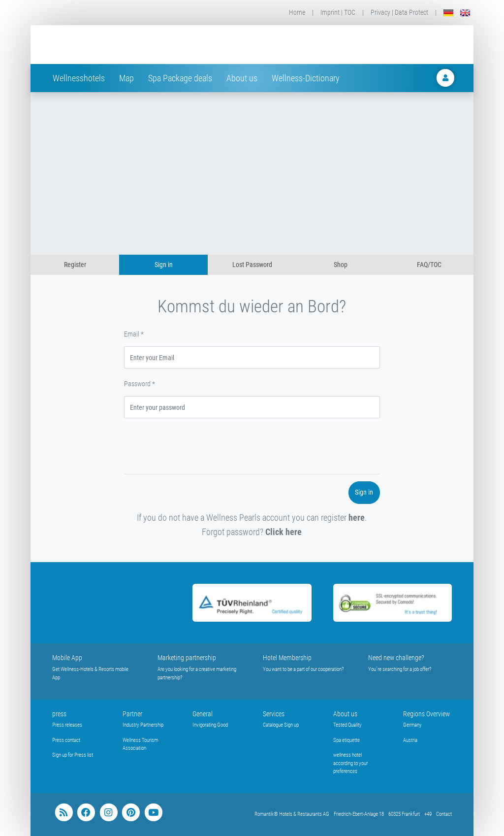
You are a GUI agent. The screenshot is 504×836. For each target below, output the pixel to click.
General (203, 714)
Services (274, 714)
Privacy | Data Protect (399, 12)
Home (297, 12)
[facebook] (86, 813)
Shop (341, 265)
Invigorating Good (210, 725)
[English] (465, 13)
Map (126, 78)
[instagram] (109, 813)
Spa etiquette (346, 740)
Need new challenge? (396, 658)
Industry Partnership (143, 725)
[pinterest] (131, 813)
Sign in (164, 265)
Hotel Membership (287, 658)
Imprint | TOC (338, 12)
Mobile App (67, 658)
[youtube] (153, 813)
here (357, 518)
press (59, 714)
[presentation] (199, 448)
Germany (412, 725)
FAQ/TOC (429, 265)
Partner (132, 714)
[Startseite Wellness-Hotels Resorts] (131, 45)
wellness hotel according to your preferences (350, 763)
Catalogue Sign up (281, 725)
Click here (283, 532)
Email (134, 334)
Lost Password (252, 265)
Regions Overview (426, 714)
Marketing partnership (187, 658)
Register (75, 265)
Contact (444, 814)
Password (140, 384)
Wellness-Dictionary (306, 78)
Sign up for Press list (73, 755)
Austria (410, 740)
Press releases (67, 725)
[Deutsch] (448, 13)
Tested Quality (347, 725)
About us (242, 78)
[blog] (64, 813)
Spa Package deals (180, 78)
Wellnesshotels (79, 78)
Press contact (66, 740)
